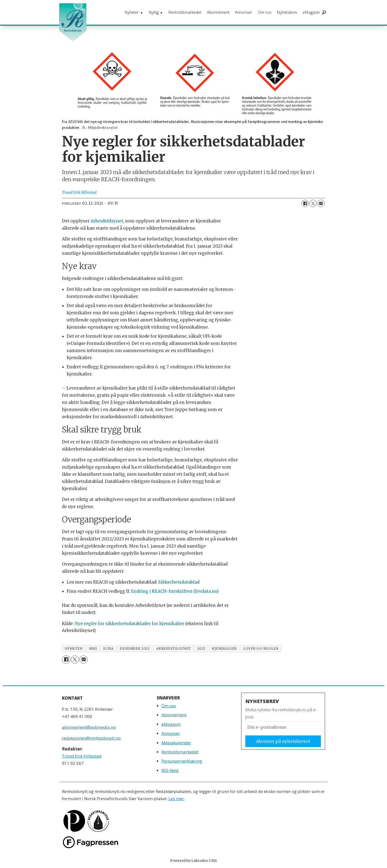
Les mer (176, 799)
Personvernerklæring (182, 761)
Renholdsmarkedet (185, 12)
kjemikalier (224, 649)
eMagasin (311, 12)
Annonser (244, 12)
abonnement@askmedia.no (89, 727)
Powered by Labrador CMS (193, 861)
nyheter (74, 649)
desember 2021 (135, 649)
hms (93, 649)
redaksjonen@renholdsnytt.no (91, 738)
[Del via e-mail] (321, 203)
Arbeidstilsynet (107, 221)
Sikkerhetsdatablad (179, 582)
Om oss (265, 12)
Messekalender (176, 743)
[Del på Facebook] (305, 203)
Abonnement (218, 12)
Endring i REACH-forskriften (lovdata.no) (175, 591)
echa (108, 649)
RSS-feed (170, 770)
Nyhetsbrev (287, 12)
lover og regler (261, 649)
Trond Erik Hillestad (82, 756)
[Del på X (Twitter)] (313, 203)
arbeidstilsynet (174, 649)
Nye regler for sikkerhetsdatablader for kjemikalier (130, 624)
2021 (201, 649)
